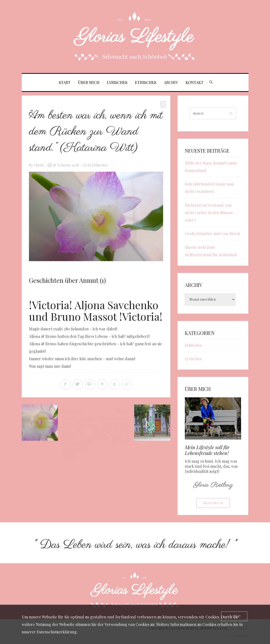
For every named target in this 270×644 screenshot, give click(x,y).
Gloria (39, 165)
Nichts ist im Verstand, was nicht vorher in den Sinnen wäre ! (209, 213)
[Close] (234, 616)
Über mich (89, 82)
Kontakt (194, 82)
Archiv (171, 82)
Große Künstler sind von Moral (212, 234)
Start (65, 82)
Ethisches (146, 82)
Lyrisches (117, 82)
